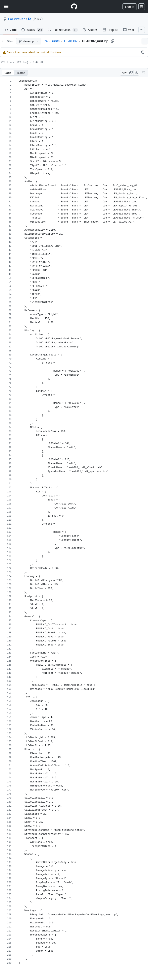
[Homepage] (74, 7)
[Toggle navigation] (6, 6)
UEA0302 (71, 41)
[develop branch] (29, 41)
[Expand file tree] (7, 41)
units (56, 41)
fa (30, 19)
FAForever (16, 19)
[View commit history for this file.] (143, 52)
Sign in (130, 7)
